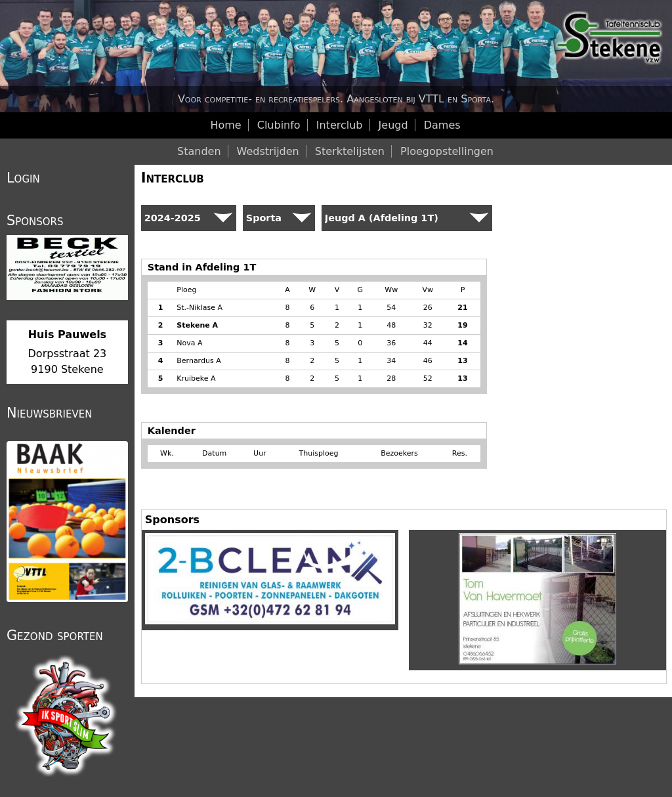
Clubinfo (279, 125)
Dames (442, 125)
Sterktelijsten (350, 151)
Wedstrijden (268, 151)
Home (225, 125)
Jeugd (393, 125)
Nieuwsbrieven (49, 413)
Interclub (173, 178)
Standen (199, 151)
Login (23, 178)
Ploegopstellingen (447, 151)
